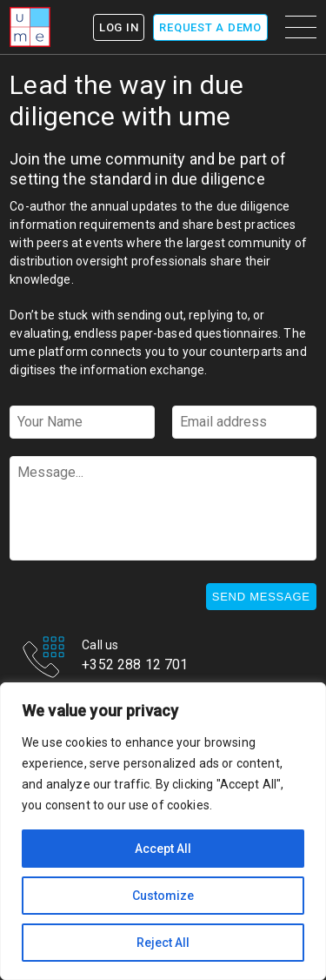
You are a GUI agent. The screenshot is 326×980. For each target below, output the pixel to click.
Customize (163, 896)
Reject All (163, 943)
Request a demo (210, 27)
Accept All (163, 849)
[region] (163, 831)
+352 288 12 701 (135, 666)
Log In (119, 27)
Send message (261, 597)
